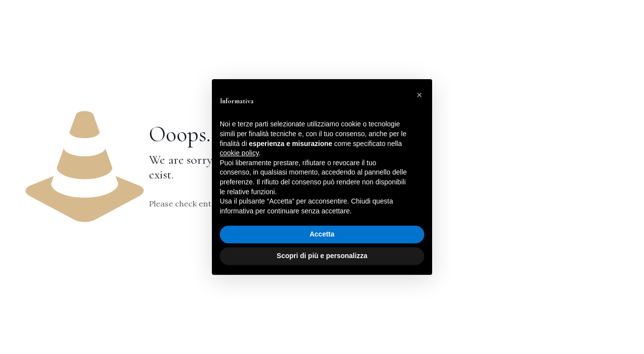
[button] (419, 95)
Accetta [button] (322, 234)
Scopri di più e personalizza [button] (322, 256)
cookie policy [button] (239, 153)
